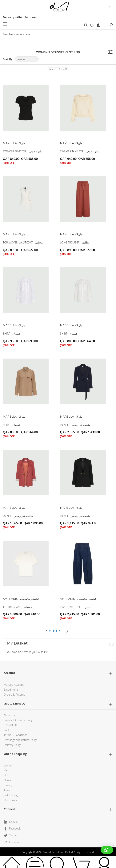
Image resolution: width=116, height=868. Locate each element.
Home (7, 780)
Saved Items (11, 690)
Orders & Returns (14, 695)
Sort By (8, 59)
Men (6, 770)
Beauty (8, 785)
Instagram (15, 842)
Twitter (13, 835)
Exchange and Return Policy (20, 740)
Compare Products (99, 25)
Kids (6, 775)
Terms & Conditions (16, 735)
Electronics (10, 800)
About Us (9, 715)
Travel (7, 790)
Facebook (15, 828)
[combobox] (58, 34)
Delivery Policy (12, 745)
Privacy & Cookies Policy (18, 720)
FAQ (6, 730)
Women (8, 765)
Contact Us (10, 725)
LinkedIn (14, 822)
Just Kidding (11, 795)
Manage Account (14, 685)
